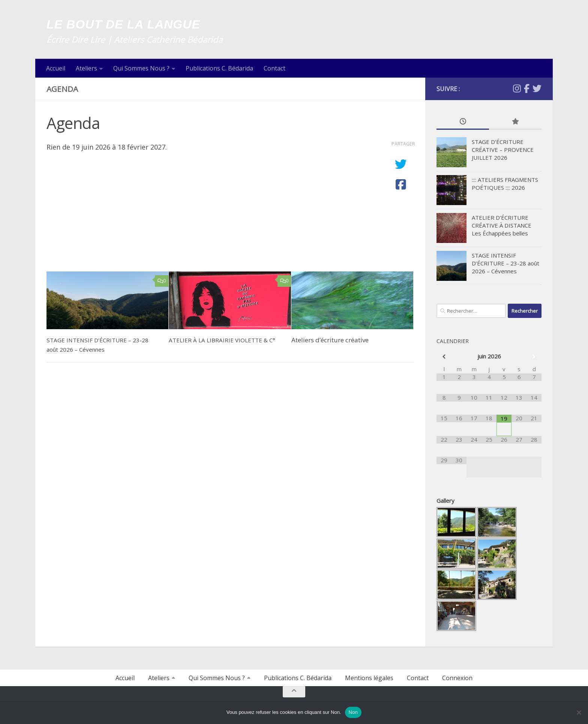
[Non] (579, 712)
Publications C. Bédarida (219, 68)
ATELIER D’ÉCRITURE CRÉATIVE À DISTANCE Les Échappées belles (502, 225)
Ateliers (86, 68)
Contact (274, 68)
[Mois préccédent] (444, 357)
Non (353, 712)
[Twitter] (537, 88)
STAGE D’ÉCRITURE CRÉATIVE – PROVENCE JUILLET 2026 (503, 150)
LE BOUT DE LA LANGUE (146, 24)
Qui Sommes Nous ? (141, 68)
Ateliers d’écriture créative (330, 340)
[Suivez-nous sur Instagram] (517, 88)
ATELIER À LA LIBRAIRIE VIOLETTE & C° (226, 340)
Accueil (56, 68)
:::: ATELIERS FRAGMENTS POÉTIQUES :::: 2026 (505, 184)
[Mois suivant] (534, 357)
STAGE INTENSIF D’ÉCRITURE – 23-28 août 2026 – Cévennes (505, 263)
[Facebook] (527, 88)
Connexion (457, 678)
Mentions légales (369, 678)
